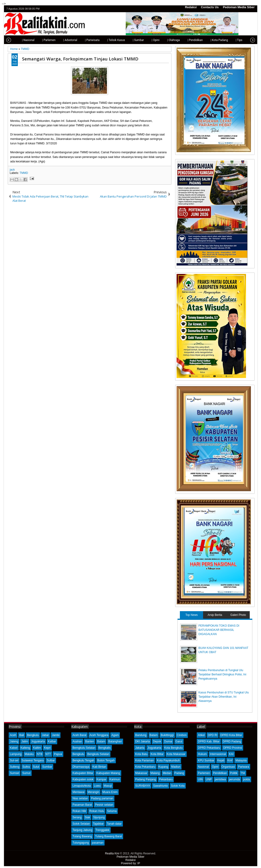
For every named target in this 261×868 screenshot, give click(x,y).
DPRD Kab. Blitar (209, 741)
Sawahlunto (161, 786)
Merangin (94, 792)
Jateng (14, 741)
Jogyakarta (38, 741)
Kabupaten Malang (108, 773)
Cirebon (182, 735)
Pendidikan (220, 773)
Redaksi (191, 7)
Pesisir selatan (104, 805)
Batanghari (115, 741)
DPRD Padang (232, 741)
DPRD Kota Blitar (231, 735)
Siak (87, 817)
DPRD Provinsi (233, 748)
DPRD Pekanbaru (209, 748)
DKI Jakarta (143, 741)
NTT (48, 754)
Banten (90, 741)
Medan (167, 773)
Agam (115, 735)
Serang (77, 817)
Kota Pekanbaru (145, 767)
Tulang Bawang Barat (108, 836)
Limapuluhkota (82, 786)
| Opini (147, 40)
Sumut (26, 773)
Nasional (203, 767)
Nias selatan (80, 798)
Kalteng (25, 748)
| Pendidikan (187, 40)
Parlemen (204, 773)
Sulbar (51, 760)
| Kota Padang (211, 40)
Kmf (230, 760)
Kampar (102, 779)
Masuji (108, 786)
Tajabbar (98, 824)
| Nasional (20, 40)
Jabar (45, 735)
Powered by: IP (130, 863)
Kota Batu (142, 754)
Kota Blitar (157, 754)
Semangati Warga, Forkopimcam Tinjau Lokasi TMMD (80, 59)
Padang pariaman (102, 798)
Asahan (77, 741)
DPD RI (213, 735)
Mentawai (78, 792)
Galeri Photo (238, 615)
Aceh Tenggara (99, 735)
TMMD (24, 173)
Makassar (141, 773)
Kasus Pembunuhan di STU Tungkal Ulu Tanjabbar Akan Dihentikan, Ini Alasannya (224, 697)
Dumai (168, 741)
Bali (22, 735)
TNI (243, 773)
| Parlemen (40, 40)
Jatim (25, 741)
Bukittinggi (167, 735)
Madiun (176, 767)
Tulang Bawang (82, 836)
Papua (58, 754)
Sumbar (47, 767)
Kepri (47, 748)
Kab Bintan (99, 767)
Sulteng (15, 767)
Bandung (141, 735)
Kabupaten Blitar (83, 773)
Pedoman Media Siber (239, 7)
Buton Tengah (106, 760)
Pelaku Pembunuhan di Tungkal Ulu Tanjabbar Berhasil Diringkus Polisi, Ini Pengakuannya (222, 674)
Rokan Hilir (79, 811)
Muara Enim (110, 792)
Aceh (13, 735)
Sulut (36, 767)
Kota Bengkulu (174, 748)
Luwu (97, 786)
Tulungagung (81, 843)
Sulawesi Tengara (33, 760)
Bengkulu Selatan (98, 754)
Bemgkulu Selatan (84, 748)
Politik (234, 773)
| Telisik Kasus (108, 40)
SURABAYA (143, 786)
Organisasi (228, 767)
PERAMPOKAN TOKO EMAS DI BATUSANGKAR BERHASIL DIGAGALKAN (219, 630)
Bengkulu (33, 735)
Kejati (221, 760)
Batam (101, 741)
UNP (209, 779)
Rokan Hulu (97, 811)
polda (247, 779)
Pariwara (244, 767)
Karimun (115, 779)
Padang (179, 773)
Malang (155, 773)
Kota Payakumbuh (168, 760)
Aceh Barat (79, 735)
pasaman (98, 843)
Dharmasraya (81, 767)
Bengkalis (105, 748)
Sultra (26, 767)
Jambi (56, 735)
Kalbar (52, 741)
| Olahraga (165, 40)
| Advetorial (62, 40)
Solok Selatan (81, 824)
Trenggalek (102, 830)
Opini (215, 767)
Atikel (201, 735)
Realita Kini (112, 853)
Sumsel (15, 773)
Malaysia (241, 760)
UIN (200, 779)
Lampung (16, 754)
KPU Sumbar (206, 760)
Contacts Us (210, 7)
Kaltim (37, 748)
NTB (40, 754)
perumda (234, 779)
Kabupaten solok (83, 779)
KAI (231, 754)
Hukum (202, 754)
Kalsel (14, 748)
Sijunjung (99, 817)
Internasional (218, 754)
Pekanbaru (166, 779)
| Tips (231, 40)
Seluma (112, 811)
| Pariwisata (84, 40)
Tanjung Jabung (82, 830)
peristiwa (220, 779)
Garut (179, 741)
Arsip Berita (215, 615)
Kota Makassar (176, 754)
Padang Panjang (146, 779)
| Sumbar (130, 40)
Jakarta (140, 748)
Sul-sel (14, 760)
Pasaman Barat (82, 805)
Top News (191, 615)
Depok (157, 741)
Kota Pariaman (145, 760)
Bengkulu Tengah (83, 760)
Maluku (29, 754)
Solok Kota (178, 786)
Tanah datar (114, 824)
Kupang (163, 767)
